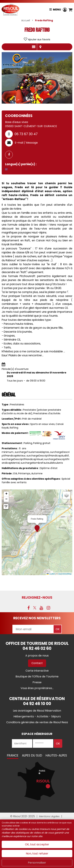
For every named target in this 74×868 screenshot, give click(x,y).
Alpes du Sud (32, 755)
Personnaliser (37, 863)
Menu (57, 10)
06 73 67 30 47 (26, 134)
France (13, 755)
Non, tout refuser (37, 854)
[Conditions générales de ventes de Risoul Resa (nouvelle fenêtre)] (37, 722)
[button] (70, 10)
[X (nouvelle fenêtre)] (35, 608)
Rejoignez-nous (37, 597)
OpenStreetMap (65, 574)
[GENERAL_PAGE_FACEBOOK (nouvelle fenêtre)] (10, 155)
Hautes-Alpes (56, 755)
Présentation (34, 47)
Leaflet (51, 574)
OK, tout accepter (37, 844)
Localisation (40, 47)
